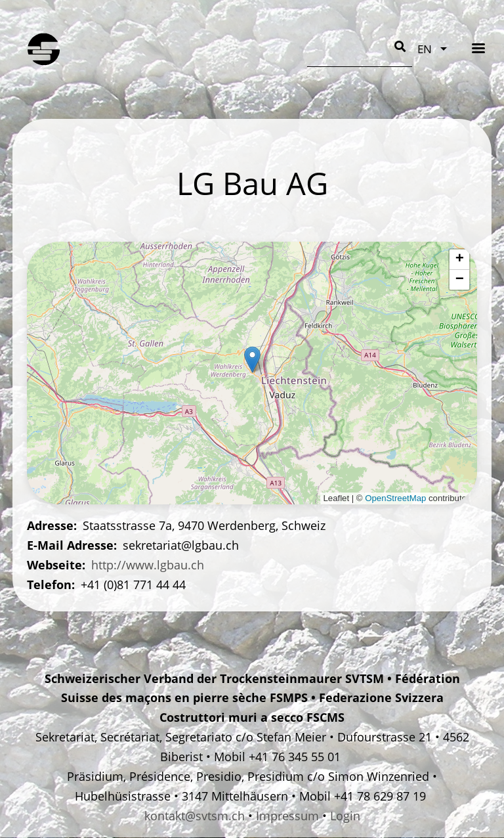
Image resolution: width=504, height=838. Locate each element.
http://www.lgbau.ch (148, 565)
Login (345, 816)
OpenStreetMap (395, 498)
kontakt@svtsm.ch (195, 816)
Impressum (287, 816)
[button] (252, 360)
